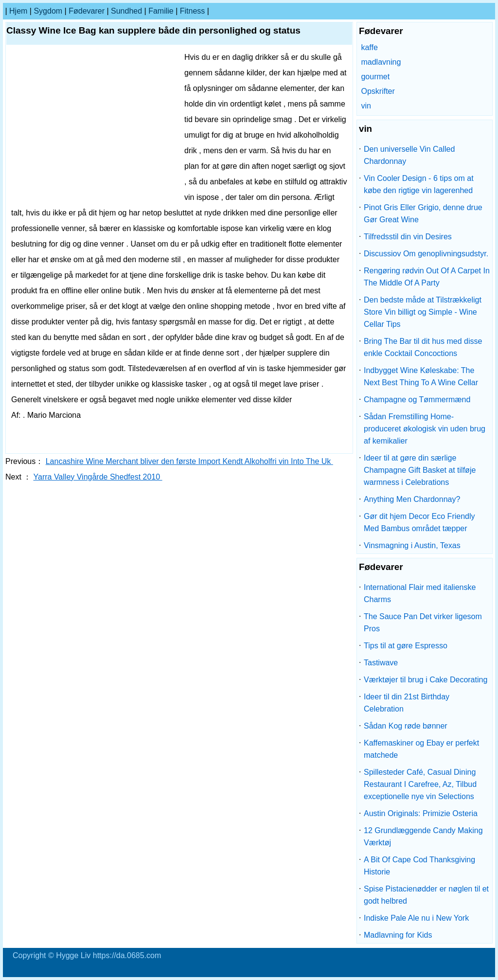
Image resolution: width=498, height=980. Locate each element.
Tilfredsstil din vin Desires (408, 237)
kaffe (369, 47)
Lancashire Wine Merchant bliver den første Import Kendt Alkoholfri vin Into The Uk (189, 461)
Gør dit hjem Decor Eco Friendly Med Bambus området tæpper (419, 522)
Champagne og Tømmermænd (417, 400)
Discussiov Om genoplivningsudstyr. (426, 254)
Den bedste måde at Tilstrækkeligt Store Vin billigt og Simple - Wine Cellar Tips (423, 312)
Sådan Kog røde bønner (406, 726)
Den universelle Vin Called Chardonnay (409, 155)
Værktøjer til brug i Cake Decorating (426, 680)
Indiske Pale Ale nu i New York (416, 918)
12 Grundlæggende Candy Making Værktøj (423, 837)
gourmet (375, 77)
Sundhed (126, 11)
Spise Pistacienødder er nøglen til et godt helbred (426, 895)
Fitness (193, 11)
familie (161, 11)
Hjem (18, 11)
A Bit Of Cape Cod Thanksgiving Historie (419, 866)
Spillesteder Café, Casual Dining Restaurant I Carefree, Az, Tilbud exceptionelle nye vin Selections (420, 784)
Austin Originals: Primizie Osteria (421, 813)
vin (366, 106)
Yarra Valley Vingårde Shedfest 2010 (98, 477)
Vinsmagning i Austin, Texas (412, 545)
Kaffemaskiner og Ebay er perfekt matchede (421, 749)
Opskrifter (378, 91)
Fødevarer (87, 11)
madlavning (381, 62)
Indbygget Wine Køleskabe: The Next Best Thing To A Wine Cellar (421, 376)
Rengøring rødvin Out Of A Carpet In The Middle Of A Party (427, 277)
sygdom (48, 11)
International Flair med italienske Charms (420, 593)
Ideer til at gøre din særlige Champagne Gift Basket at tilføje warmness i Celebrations (420, 470)
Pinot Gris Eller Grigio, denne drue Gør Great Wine (423, 214)
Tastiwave (381, 663)
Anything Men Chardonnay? (412, 499)
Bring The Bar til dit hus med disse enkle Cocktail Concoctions (423, 347)
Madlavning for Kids (398, 935)
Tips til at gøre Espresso (406, 646)
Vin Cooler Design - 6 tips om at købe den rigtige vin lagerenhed (419, 184)
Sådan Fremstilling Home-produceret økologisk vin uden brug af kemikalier (425, 429)
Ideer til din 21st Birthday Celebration (407, 703)
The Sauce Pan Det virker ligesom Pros (423, 623)
